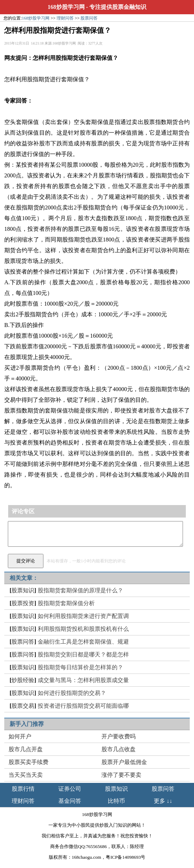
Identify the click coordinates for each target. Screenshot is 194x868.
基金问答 (70, 801)
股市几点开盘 (26, 749)
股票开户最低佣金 (124, 762)
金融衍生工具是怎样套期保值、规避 (83, 642)
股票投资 (23, 603)
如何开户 (20, 736)
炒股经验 (23, 680)
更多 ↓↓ (163, 801)
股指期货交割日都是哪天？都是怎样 (83, 654)
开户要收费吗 (119, 736)
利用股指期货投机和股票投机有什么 (83, 629)
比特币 (116, 801)
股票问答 (89, 18)
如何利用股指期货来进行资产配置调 (83, 616)
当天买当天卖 (26, 775)
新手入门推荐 (27, 724)
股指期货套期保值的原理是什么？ (80, 590)
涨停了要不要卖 (121, 775)
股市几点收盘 (119, 749)
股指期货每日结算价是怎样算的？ (80, 667)
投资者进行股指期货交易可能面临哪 (83, 706)
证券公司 (70, 789)
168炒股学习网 (66, 7)
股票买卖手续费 (28, 762)
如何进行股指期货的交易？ (72, 693)
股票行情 (23, 789)
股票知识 (23, 590)
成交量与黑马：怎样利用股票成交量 (83, 680)
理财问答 (65, 18)
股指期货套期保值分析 (66, 603)
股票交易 (23, 706)
